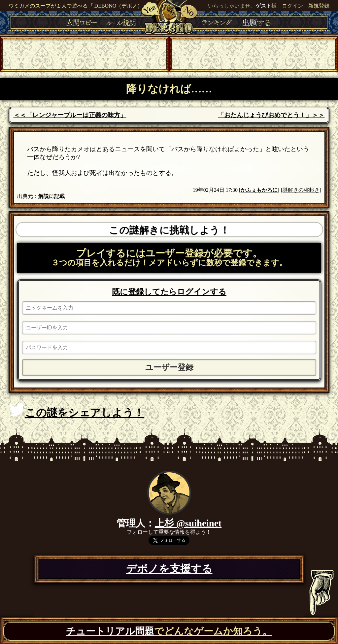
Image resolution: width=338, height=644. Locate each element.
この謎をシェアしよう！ (76, 411)
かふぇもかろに (259, 190)
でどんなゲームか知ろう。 (169, 631)
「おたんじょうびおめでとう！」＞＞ (271, 115)
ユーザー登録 (169, 367)
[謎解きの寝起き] (301, 190)
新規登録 (319, 6)
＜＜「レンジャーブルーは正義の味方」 (70, 115)
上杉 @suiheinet (188, 523)
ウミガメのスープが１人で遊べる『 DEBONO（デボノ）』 (78, 6)
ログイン (292, 6)
